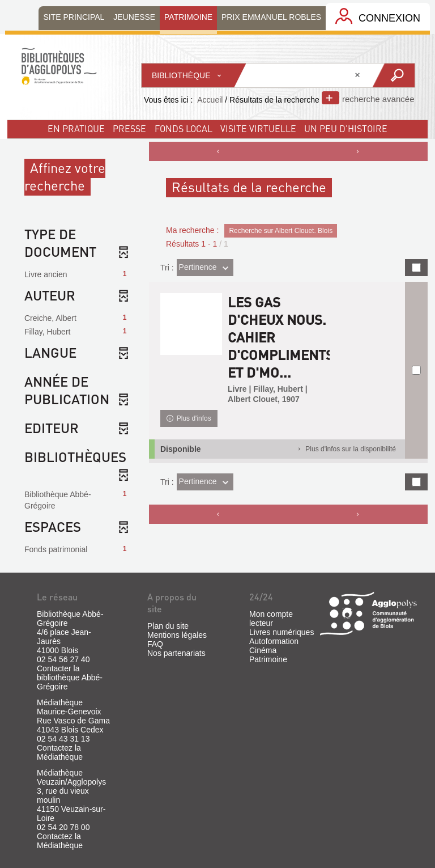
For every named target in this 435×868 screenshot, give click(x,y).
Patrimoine (268, 659)
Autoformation (274, 641)
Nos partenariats (176, 653)
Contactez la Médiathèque (60, 752)
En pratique (76, 128)
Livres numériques (282, 632)
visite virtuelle (258, 128)
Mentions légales (177, 635)
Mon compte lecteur (271, 619)
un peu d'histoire (346, 128)
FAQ (155, 644)
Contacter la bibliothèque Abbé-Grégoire (70, 678)
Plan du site (168, 626)
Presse (129, 128)
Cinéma (263, 650)
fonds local (184, 128)
